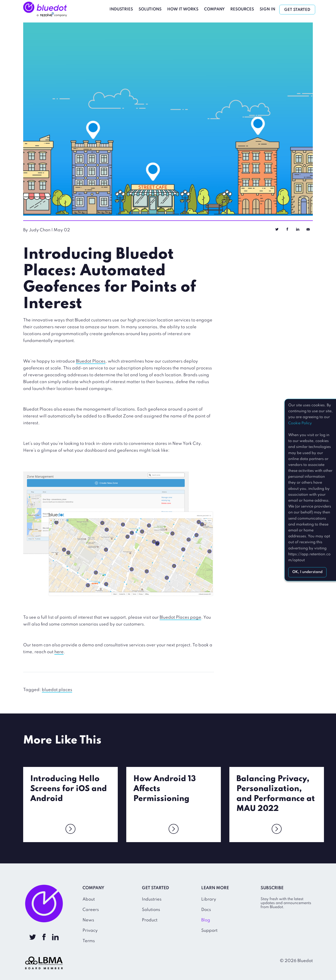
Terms (89, 941)
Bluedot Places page (180, 617)
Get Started (297, 10)
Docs (206, 910)
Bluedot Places (91, 361)
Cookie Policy (300, 423)
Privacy (90, 931)
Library (209, 899)
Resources (242, 9)
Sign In (267, 9)
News (88, 920)
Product (150, 920)
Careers (91, 910)
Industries (121, 9)
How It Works (183, 9)
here (59, 652)
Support (209, 931)
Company (214, 9)
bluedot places (57, 690)
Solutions (150, 9)
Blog (206, 920)
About (89, 899)
